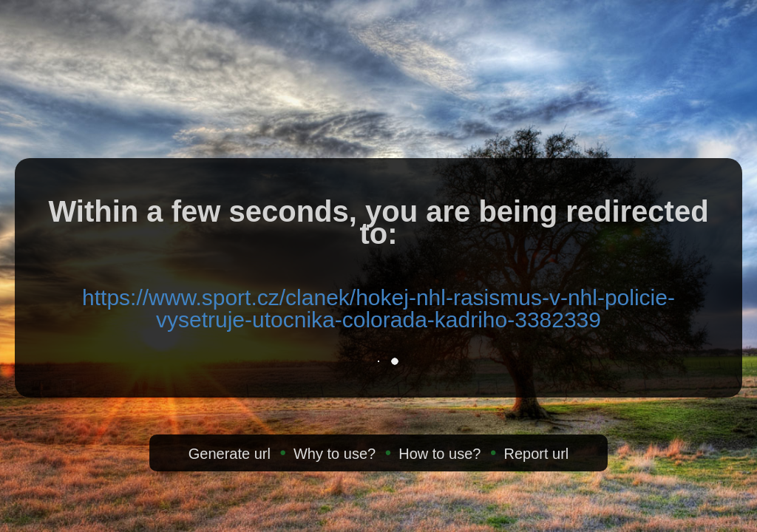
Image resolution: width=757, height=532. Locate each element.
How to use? (439, 454)
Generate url (230, 454)
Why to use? (335, 454)
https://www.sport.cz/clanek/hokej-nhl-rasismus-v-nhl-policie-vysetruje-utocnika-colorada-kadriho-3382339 (378, 308)
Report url (536, 454)
